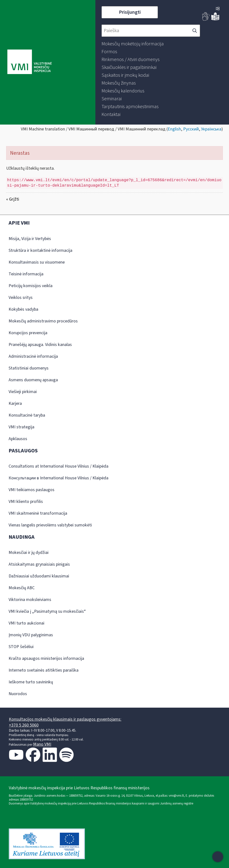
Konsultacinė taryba (27, 415)
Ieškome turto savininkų (31, 682)
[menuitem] (133, 44)
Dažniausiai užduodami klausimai (39, 576)
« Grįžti (13, 199)
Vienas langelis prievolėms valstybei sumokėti (50, 525)
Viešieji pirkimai (23, 392)
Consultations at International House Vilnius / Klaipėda (58, 466)
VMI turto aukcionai (26, 623)
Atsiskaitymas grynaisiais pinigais (39, 564)
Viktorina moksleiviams (30, 600)
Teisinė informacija (26, 274)
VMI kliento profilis (26, 502)
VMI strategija (21, 427)
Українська (211, 129)
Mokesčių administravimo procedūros (43, 321)
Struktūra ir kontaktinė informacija (40, 250)
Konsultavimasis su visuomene (37, 262)
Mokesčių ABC (22, 588)
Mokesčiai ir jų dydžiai (29, 553)
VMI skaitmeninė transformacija (38, 513)
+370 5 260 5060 (24, 725)
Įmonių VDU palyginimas (31, 635)
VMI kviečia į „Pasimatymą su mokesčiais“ (47, 611)
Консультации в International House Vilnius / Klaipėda (58, 478)
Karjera (15, 403)
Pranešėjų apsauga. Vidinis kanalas (40, 345)
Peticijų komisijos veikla (31, 286)
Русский (191, 129)
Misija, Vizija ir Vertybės (30, 239)
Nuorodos (18, 694)
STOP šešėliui (21, 647)
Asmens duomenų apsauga (33, 380)
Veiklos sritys (21, 298)
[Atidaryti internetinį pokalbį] (218, 857)
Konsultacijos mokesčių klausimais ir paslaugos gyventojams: (65, 719)
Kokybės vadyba (23, 309)
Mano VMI (42, 744)
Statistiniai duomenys (29, 368)
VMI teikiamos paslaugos (32, 490)
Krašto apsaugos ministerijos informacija (46, 658)
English (174, 129)
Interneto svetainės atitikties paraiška (44, 670)
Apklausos (18, 439)
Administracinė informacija (33, 356)
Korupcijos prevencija (28, 333)
